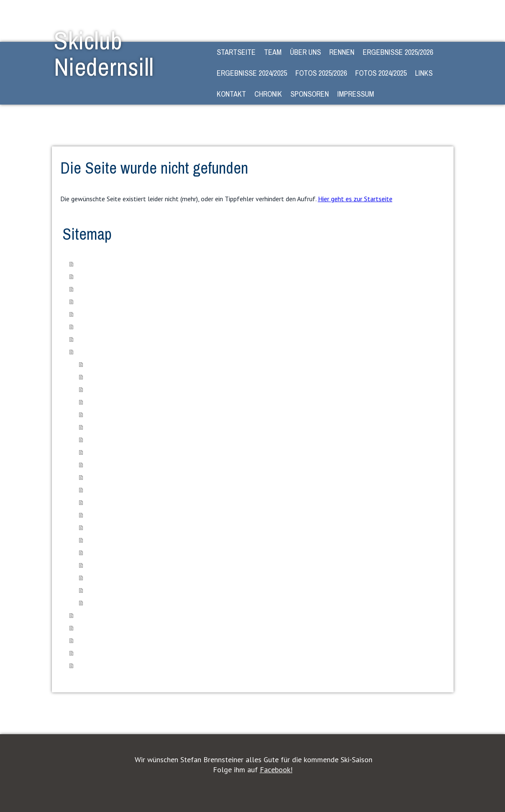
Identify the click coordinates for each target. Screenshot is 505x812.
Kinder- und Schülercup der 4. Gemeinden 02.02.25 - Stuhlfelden (163, 414)
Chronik (268, 94)
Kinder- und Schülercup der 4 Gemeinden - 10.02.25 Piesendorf (161, 452)
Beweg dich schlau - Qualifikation (127, 364)
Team (273, 52)
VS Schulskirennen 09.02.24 (120, 552)
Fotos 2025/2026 (321, 73)
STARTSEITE (236, 52)
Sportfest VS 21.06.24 (113, 389)
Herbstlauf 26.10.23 (109, 502)
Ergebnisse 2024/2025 (252, 73)
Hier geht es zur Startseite (355, 199)
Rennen (342, 52)
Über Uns (305, 52)
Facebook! (276, 770)
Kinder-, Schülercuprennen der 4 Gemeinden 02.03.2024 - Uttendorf (166, 590)
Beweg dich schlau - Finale (119, 376)
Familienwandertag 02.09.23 (120, 489)
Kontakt (231, 94)
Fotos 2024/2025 (381, 73)
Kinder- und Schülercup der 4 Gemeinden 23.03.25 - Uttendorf (160, 477)
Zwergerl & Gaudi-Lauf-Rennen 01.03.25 (135, 464)
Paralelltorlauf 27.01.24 (114, 527)
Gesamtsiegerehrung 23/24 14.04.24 (130, 602)
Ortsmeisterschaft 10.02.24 (119, 565)
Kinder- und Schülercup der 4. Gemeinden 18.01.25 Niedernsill (160, 401)
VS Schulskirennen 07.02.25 (120, 426)
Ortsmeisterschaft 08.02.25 (119, 439)
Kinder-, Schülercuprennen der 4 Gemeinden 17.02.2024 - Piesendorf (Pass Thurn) (184, 577)
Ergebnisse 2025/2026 (398, 52)
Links (424, 73)
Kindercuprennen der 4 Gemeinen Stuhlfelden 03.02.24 (151, 539)
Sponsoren (310, 94)
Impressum (356, 94)
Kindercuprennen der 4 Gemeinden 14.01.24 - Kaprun (149, 514)
